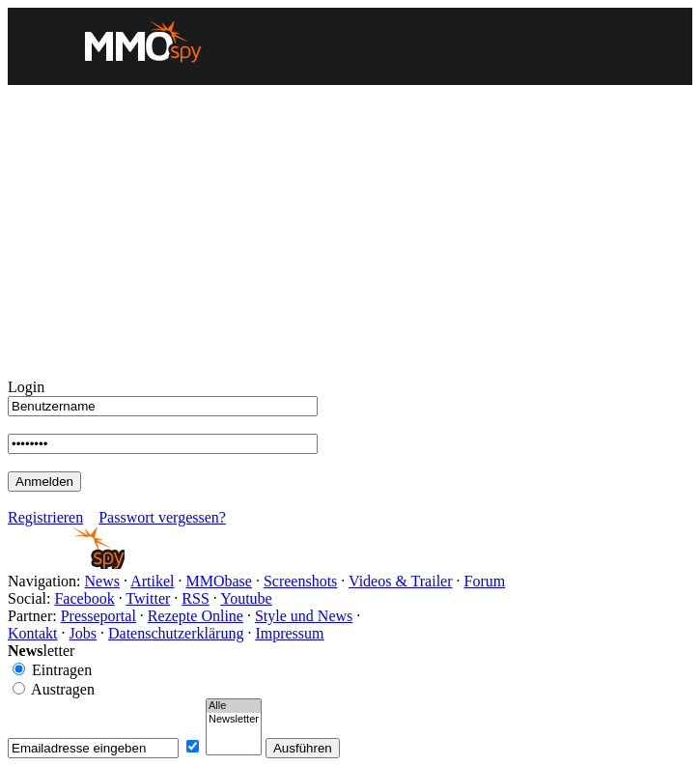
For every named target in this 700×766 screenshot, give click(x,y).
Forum (485, 581)
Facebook (84, 598)
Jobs (83, 633)
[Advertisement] (350, 234)
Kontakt (33, 633)
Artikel (152, 581)
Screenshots (300, 581)
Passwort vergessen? (162, 517)
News (102, 581)
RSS (195, 598)
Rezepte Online (196, 616)
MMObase (218, 581)
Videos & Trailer (400, 581)
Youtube (246, 598)
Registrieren (45, 517)
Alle (234, 706)
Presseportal (98, 616)
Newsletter (234, 720)
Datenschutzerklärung (176, 633)
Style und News (304, 616)
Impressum (289, 633)
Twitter (148, 598)
